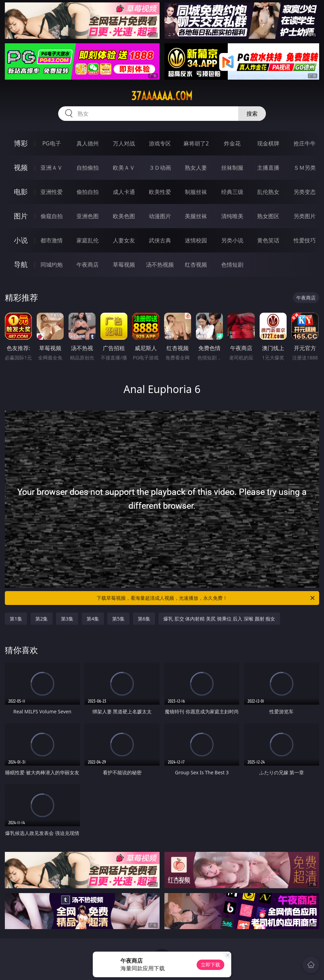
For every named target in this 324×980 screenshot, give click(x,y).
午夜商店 (88, 265)
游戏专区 (160, 143)
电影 (21, 192)
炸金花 (232, 143)
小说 (21, 240)
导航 (21, 264)
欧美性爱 (160, 192)
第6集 (144, 619)
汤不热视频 (160, 265)
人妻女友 (124, 240)
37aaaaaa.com (162, 96)
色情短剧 (232, 265)
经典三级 (232, 192)
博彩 (21, 143)
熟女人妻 (196, 168)
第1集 (16, 619)
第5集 (118, 619)
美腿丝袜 (196, 216)
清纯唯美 (232, 216)
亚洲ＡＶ (52, 168)
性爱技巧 (305, 240)
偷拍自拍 (88, 192)
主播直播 (268, 168)
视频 (21, 167)
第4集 (93, 619)
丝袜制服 (232, 168)
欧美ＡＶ (124, 168)
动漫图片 (160, 216)
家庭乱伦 (88, 240)
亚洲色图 (88, 216)
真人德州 (88, 143)
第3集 (67, 619)
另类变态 (305, 192)
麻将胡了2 (196, 143)
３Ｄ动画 (160, 168)
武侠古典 (160, 240)
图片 (21, 216)
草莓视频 (124, 265)
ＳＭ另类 (305, 168)
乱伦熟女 (268, 192)
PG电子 (51, 143)
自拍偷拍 (88, 168)
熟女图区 (268, 216)
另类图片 (305, 216)
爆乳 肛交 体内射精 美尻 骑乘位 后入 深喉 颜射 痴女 (219, 619)
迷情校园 (196, 240)
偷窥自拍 (52, 216)
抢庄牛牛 (305, 143)
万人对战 (124, 143)
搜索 (252, 114)
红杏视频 (196, 265)
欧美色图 (124, 216)
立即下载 (210, 965)
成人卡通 (124, 192)
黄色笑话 (268, 240)
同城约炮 (52, 265)
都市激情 (52, 240)
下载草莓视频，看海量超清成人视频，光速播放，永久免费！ (206, 598)
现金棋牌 (268, 143)
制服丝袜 (196, 192)
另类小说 (232, 240)
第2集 (42, 619)
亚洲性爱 (52, 192)
